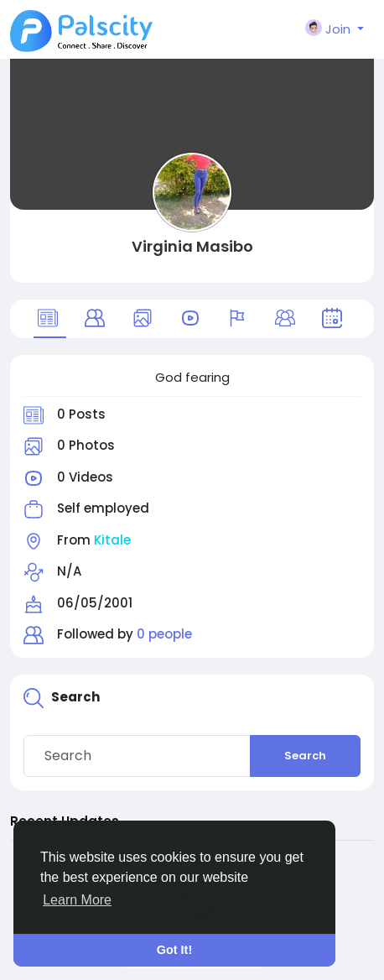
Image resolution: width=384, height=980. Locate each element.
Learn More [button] (77, 900)
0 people (164, 634)
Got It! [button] (174, 950)
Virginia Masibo (192, 246)
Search (305, 756)
